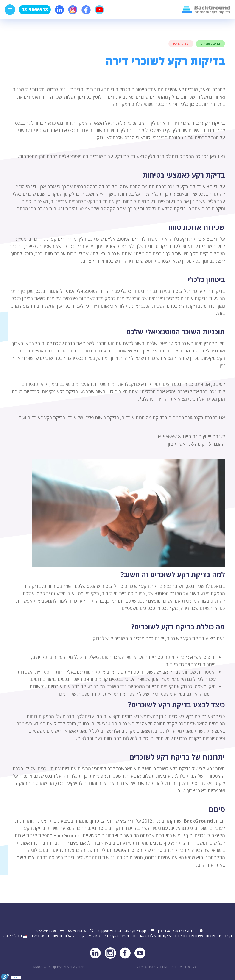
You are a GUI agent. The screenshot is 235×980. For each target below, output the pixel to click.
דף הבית (225, 936)
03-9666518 (35, 10)
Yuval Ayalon (74, 967)
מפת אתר (38, 936)
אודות (210, 936)
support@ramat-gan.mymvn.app (122, 931)
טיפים (125, 936)
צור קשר (84, 936)
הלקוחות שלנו (160, 936)
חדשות (181, 936)
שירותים (196, 936)
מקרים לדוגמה (106, 936)
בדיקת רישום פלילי (102, 418)
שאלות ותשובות (61, 936)
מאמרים (139, 936)
